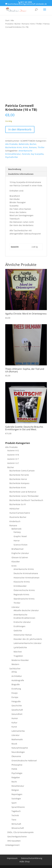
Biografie (16, 684)
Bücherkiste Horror (18, 479)
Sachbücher (15, 669)
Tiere (14, 820)
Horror (17, 541)
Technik (15, 815)
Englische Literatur (20, 553)
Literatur (16, 607)
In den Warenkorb (20, 129)
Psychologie (17, 773)
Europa (15, 697)
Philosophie (17, 765)
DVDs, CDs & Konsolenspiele (20, 832)
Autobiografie (18, 680)
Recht (14, 782)
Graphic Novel (20, 536)
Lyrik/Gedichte (20, 647)
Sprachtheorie (18, 807)
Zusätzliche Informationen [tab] (21, 174)
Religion (15, 790)
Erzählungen (19, 626)
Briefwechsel (17, 549)
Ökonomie (16, 756)
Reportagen (17, 794)
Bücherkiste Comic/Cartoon (22, 471)
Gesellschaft (17, 710)
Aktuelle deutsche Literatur (26, 610)
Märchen (18, 652)
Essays (15, 693)
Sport (14, 803)
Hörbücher (14, 509)
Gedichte (18, 631)
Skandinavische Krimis (24, 599)
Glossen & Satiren (20, 557)
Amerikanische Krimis (24, 569)
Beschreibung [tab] (15, 169)
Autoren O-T (13, 459)
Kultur (14, 723)
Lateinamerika (18, 731)
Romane (25, 24)
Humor (15, 718)
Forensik (26, 154)
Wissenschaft (18, 828)
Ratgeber (16, 777)
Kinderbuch (15, 521)
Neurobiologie (18, 752)
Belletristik (24, 144)
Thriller (39, 24)
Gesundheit (17, 714)
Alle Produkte (11, 144)
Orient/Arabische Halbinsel (24, 761)
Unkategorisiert (12, 845)
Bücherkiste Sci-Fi (18, 504)
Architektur (17, 676)
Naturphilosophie (20, 748)
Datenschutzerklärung (32, 858)
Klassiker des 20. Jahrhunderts (28, 639)
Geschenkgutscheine (17, 837)
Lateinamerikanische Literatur (28, 643)
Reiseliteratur (18, 786)
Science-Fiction (21, 545)
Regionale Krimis (21, 594)
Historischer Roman (23, 635)
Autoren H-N (13, 455)
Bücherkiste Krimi (14, 147)
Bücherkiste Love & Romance (23, 492)
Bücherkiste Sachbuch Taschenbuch (26, 500)
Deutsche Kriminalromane (26, 573)
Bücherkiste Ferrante (19, 475)
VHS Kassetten (14, 841)
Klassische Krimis (22, 582)
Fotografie (16, 701)
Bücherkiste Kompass (19, 483)
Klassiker (16, 562)
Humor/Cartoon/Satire (20, 513)
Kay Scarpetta (37, 154)
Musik (14, 744)
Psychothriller (12, 157)
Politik (14, 769)
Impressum (12, 858)
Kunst (14, 727)
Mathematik (17, 739)
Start (7, 20)
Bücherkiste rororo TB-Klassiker (24, 496)
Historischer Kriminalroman (26, 578)
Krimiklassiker (20, 586)
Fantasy (17, 532)
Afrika (14, 672)
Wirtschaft (16, 824)
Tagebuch (16, 811)
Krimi (33, 24)
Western (15, 664)
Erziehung (16, 689)
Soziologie (16, 799)
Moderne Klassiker (20, 660)
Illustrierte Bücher (18, 517)
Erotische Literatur (22, 622)
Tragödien (18, 656)
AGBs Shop (25, 861)
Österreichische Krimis (24, 590)
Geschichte (17, 706)
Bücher (17, 24)
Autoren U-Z (13, 463)
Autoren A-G (13, 450)
